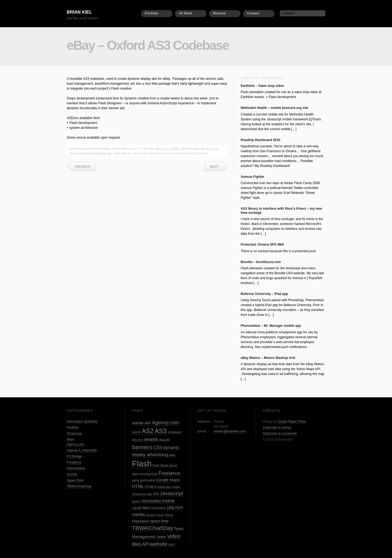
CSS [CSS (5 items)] (158, 447)
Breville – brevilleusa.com (261, 262)
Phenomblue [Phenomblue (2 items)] (158, 508)
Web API (126, 153)
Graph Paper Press (292, 422)
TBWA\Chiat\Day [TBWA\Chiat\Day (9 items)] (152, 528)
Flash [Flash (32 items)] (142, 464)
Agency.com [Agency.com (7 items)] (165, 423)
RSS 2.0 (197, 153)
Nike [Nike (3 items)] (146, 508)
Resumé (219, 13)
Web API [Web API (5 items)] (140, 544)
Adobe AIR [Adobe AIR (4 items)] (142, 423)
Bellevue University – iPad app (264, 294)
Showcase (74, 434)
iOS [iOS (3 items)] (156, 494)
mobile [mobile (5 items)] (168, 501)
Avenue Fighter (252, 177)
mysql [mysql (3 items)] (137, 508)
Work (184, 149)
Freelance (74, 462)
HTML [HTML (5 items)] (138, 486)
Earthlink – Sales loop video (262, 86)
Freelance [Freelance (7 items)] (169, 473)
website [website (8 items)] (159, 544)
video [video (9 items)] (174, 536)
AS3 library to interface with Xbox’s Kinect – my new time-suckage (281, 211)
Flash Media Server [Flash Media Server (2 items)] (165, 465)
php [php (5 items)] (171, 507)
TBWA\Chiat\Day (79, 486)
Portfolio (151, 13)
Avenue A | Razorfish (82, 450)
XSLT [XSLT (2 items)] (172, 545)
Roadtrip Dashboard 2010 (260, 140)
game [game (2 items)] (136, 480)
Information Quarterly (82, 422)
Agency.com (162, 149)
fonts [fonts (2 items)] (154, 474)
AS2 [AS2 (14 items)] (148, 431)
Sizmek (72, 474)
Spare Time (75, 480)
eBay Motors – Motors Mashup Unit (268, 358)
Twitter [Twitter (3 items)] (161, 537)
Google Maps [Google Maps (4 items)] (168, 480)
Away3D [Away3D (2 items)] (164, 440)
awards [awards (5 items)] (151, 439)
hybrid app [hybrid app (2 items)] (164, 487)
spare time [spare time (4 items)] (159, 521)
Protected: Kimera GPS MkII (262, 245)
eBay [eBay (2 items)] (172, 455)
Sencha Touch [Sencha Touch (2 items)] (155, 515)
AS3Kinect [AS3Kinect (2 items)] (174, 432)
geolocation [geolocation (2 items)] (148, 480)
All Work (185, 13)
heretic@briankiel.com (230, 431)
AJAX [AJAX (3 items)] (136, 432)
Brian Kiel (79, 12)
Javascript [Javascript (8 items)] (171, 493)
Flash (117, 153)
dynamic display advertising (90, 153)
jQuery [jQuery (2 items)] (136, 501)
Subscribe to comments (280, 434)
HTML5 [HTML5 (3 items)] (151, 487)
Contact (253, 13)
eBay (109, 153)
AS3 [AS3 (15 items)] (161, 431)
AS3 (71, 153)
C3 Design (74, 456)
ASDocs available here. (84, 118)
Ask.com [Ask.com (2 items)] (138, 440)
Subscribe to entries (277, 428)
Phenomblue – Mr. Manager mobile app (271, 326)
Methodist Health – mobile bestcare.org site (274, 108)
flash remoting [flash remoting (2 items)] (141, 474)
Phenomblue (76, 468)
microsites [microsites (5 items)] (151, 501)
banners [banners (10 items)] (142, 447)
